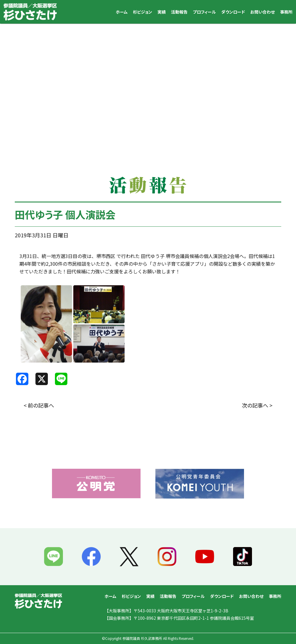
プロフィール (204, 12)
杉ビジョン (143, 12)
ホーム (122, 12)
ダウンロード (233, 12)
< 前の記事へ (39, 405)
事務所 (286, 12)
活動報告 (179, 12)
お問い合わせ (262, 12)
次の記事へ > (257, 405)
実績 (162, 12)
